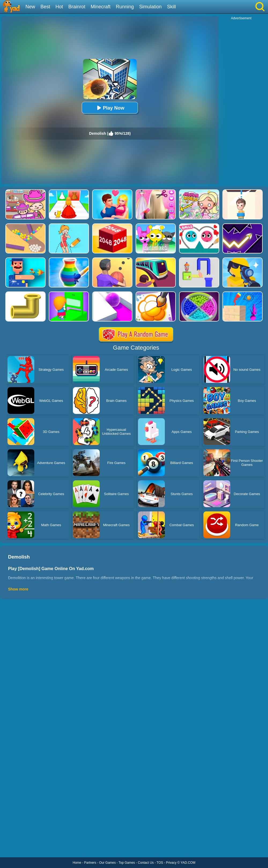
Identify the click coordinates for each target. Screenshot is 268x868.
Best (45, 7)
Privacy (171, 863)
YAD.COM (188, 863)
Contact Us (146, 863)
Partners (90, 863)
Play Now (110, 108)
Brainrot (77, 7)
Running (125, 7)
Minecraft (100, 7)
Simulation (150, 7)
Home (77, 863)
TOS (160, 863)
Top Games (127, 863)
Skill (171, 7)
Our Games (107, 863)
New (30, 7)
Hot (59, 7)
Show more (18, 589)
